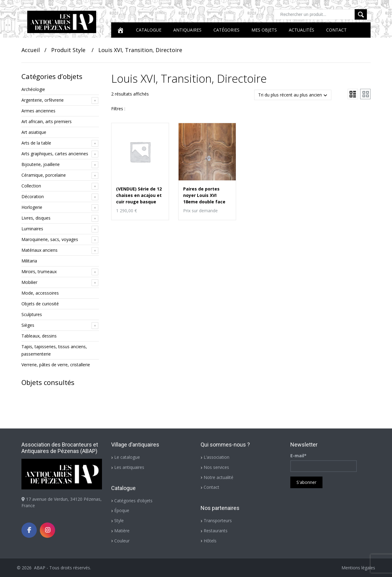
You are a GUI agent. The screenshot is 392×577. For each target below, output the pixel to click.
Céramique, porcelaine (44, 175)
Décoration (33, 196)
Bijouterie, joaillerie (41, 164)
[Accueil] (120, 30)
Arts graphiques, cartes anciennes (55, 154)
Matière (122, 531)
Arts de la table (36, 143)
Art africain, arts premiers (47, 121)
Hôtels (210, 541)
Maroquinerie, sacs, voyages (50, 239)
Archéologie (33, 89)
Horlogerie (32, 207)
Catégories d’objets (133, 501)
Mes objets (264, 30)
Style (119, 520)
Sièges (28, 325)
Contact (336, 30)
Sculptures (32, 314)
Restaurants (216, 531)
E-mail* (298, 456)
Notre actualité (219, 477)
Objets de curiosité (40, 304)
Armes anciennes (38, 111)
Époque (122, 510)
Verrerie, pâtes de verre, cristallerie (56, 365)
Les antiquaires (129, 467)
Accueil (31, 50)
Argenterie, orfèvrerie (43, 100)
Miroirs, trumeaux (39, 272)
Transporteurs (218, 520)
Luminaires (32, 229)
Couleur (122, 541)
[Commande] (293, 95)
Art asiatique (34, 132)
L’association (217, 457)
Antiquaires (187, 30)
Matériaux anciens (40, 250)
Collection (31, 186)
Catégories (226, 30)
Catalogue (149, 30)
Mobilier (29, 282)
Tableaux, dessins (39, 336)
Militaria (29, 261)
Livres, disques (36, 218)
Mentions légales (358, 568)
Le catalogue (127, 457)
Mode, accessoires (40, 293)
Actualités (302, 30)
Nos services (216, 467)
